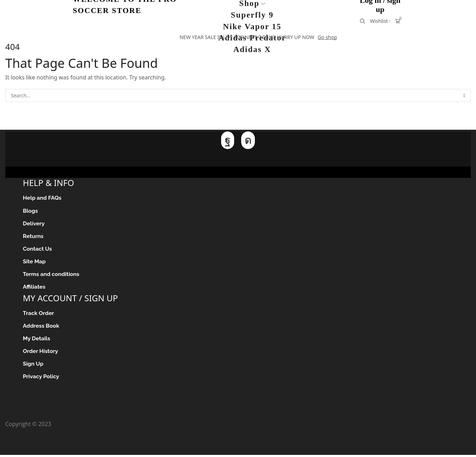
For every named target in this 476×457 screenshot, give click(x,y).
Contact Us (38, 249)
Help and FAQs (43, 198)
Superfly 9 (252, 15)
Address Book (41, 327)
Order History (41, 353)
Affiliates (34, 288)
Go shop (327, 37)
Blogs (31, 211)
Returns (33, 236)
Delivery (34, 224)
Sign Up (33, 365)
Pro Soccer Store (74, 426)
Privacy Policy (41, 378)
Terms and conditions (52, 275)
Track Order (39, 314)
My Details (37, 340)
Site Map (34, 262)
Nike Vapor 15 (252, 27)
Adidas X (252, 49)
